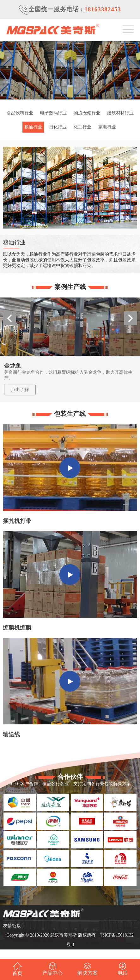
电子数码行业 (53, 113)
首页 (17, 969)
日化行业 (58, 127)
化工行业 (82, 127)
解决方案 (88, 969)
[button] (131, 318)
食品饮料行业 (20, 113)
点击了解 (20, 390)
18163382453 (103, 9)
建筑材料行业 (120, 113)
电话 (123, 969)
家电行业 (107, 127)
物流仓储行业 (87, 113)
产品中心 (52, 969)
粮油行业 (33, 127)
